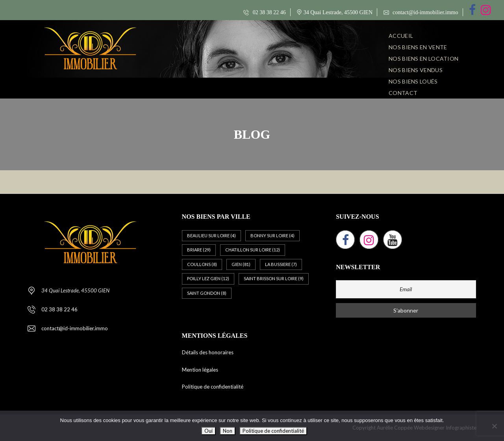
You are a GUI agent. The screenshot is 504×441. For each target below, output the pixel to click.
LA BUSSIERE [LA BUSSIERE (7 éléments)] (281, 264)
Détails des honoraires (208, 352)
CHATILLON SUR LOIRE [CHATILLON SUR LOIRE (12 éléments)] (253, 250)
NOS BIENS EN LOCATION (423, 59)
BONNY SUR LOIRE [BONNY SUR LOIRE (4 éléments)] (272, 235)
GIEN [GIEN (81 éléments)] (241, 264)
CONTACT (403, 93)
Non (228, 431)
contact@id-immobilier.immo (421, 12)
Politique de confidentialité (213, 387)
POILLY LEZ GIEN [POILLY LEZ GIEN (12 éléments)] (208, 278)
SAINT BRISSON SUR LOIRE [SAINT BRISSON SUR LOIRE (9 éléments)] (274, 278)
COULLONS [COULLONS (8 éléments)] (202, 264)
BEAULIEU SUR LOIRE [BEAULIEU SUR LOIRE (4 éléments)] (211, 235)
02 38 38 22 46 (265, 12)
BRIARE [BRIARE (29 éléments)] (199, 250)
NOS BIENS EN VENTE (418, 47)
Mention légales (200, 370)
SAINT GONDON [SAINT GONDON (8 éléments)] (207, 293)
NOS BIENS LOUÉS (413, 81)
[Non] (494, 426)
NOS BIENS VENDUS (416, 70)
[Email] (406, 289)
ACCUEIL (401, 36)
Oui (208, 431)
